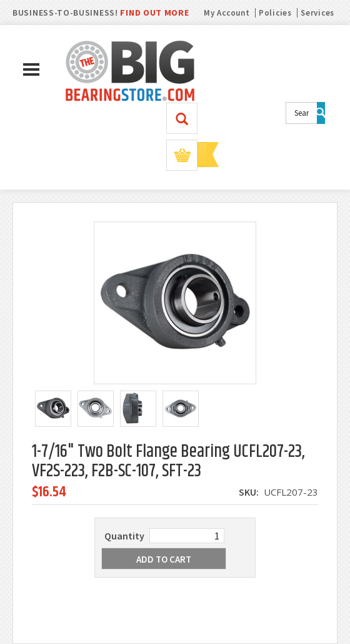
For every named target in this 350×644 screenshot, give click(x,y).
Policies (275, 13)
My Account (227, 13)
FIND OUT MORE (154, 13)
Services (317, 13)
